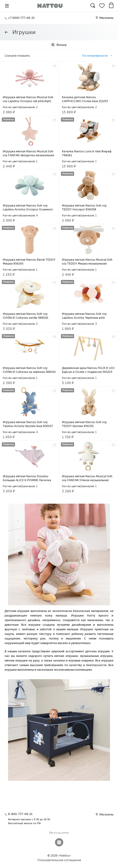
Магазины (104, 18)
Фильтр (59, 45)
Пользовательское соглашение (59, 860)
